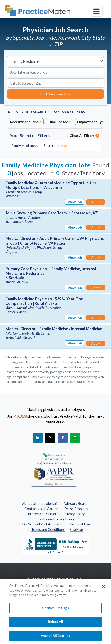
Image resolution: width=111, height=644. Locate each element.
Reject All (55, 624)
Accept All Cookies (55, 638)
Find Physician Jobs (56, 94)
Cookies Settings (55, 610)
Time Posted (58, 122)
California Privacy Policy (56, 519)
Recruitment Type (24, 122)
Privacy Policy (74, 514)
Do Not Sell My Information (43, 524)
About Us (29, 503)
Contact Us (33, 509)
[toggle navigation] (97, 11)
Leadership (50, 503)
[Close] (103, 588)
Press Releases (76, 509)
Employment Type (91, 122)
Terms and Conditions (48, 529)
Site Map (76, 529)
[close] (25, 146)
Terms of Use (80, 524)
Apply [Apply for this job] (96, 202)
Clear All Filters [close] (85, 135)
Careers (53, 509)
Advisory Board (75, 503)
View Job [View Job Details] (75, 202)
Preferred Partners (43, 514)
